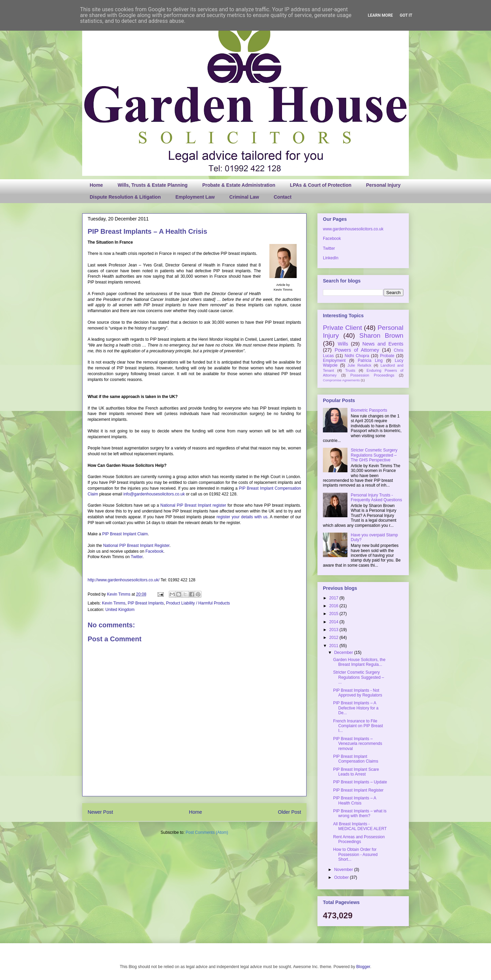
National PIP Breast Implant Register (136, 546)
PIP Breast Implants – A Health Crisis (355, 800)
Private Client (343, 328)
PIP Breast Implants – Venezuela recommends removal (358, 744)
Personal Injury (383, 185)
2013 (334, 630)
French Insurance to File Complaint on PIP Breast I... (358, 726)
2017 (334, 598)
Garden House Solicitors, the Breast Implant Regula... (359, 662)
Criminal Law (244, 197)
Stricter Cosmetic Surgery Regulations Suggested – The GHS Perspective (374, 455)
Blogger (363, 967)
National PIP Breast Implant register (193, 505)
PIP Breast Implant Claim (125, 534)
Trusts (350, 370)
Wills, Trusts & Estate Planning (153, 185)
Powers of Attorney (357, 350)
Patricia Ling (370, 361)
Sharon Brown (381, 335)
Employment (334, 361)
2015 (334, 614)
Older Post (289, 812)
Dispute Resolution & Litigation (125, 197)
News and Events (383, 344)
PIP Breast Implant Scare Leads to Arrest (356, 772)
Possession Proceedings (373, 375)
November (344, 870)
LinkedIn (331, 258)
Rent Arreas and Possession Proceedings (359, 839)
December (344, 653)
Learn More (381, 15)
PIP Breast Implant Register (358, 790)
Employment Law (195, 197)
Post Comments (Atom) (207, 832)
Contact (283, 197)
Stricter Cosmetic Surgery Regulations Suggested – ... (359, 677)
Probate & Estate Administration (239, 185)
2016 (334, 606)
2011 (334, 646)
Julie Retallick (359, 365)
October (342, 877)
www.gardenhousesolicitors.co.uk (353, 229)
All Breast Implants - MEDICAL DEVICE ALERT (360, 826)
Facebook (154, 551)
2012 (334, 638)
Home (96, 185)
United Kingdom (120, 610)
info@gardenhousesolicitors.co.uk (154, 494)
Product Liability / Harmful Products (198, 603)
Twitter (137, 557)
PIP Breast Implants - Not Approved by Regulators (358, 693)
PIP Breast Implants (146, 603)
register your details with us (242, 517)
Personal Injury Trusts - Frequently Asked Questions (376, 497)
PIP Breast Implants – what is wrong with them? (360, 813)
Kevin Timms (119, 594)
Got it (406, 15)
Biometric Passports (369, 410)
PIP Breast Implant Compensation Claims (356, 759)
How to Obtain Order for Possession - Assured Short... (355, 854)
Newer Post (100, 812)
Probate (387, 356)
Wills (343, 344)
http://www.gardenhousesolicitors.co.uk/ (124, 580)
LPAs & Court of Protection (321, 185)
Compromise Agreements (341, 380)
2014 (334, 622)
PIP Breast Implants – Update (360, 782)
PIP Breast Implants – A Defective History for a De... (356, 708)
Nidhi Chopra (357, 356)
